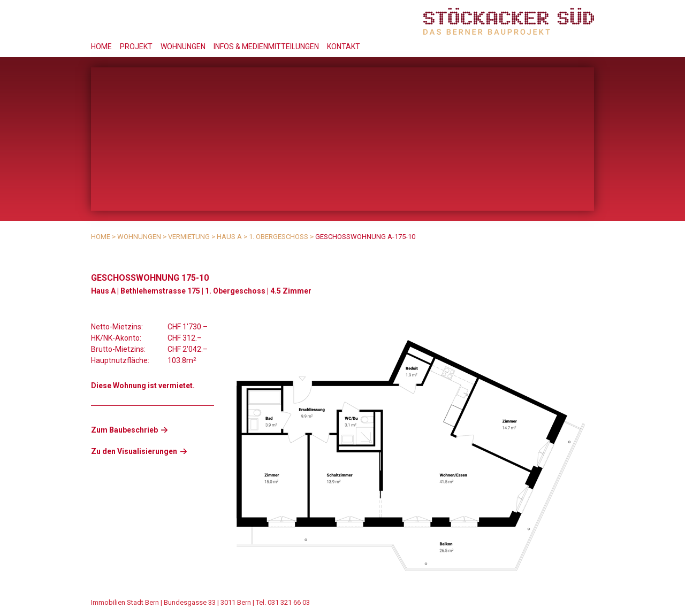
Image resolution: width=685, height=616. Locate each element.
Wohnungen (183, 47)
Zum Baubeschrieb (124, 430)
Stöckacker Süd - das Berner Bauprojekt (509, 21)
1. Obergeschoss (279, 237)
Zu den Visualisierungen (134, 451)
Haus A (229, 237)
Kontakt (344, 47)
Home (101, 47)
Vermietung (189, 237)
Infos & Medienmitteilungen (266, 47)
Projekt (136, 47)
